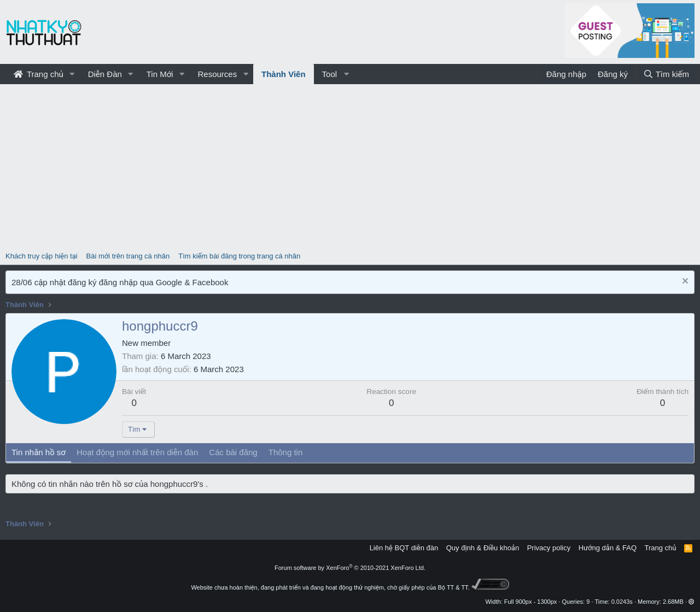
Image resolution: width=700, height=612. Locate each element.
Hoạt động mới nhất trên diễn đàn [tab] (137, 452)
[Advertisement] (350, 166)
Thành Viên (284, 74)
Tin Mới (160, 74)
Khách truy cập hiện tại (42, 256)
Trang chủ (39, 74)
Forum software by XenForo (350, 568)
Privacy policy (549, 548)
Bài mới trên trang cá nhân (128, 256)
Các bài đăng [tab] (233, 452)
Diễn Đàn (105, 74)
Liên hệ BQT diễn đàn (404, 548)
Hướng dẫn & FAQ (608, 548)
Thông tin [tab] (286, 452)
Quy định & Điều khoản (483, 548)
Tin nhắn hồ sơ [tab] (39, 452)
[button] (72, 74)
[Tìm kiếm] (666, 74)
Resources (217, 74)
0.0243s (622, 602)
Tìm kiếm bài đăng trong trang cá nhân (239, 256)
